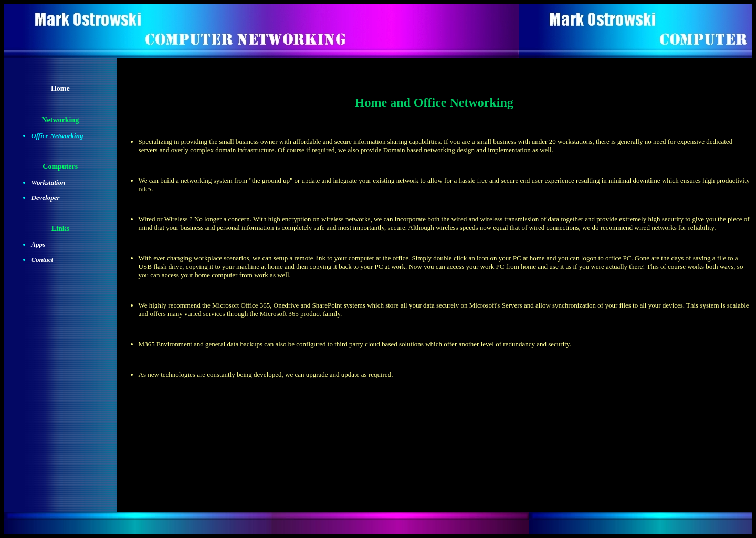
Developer (45, 198)
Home (60, 88)
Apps (38, 244)
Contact (42, 260)
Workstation (48, 182)
